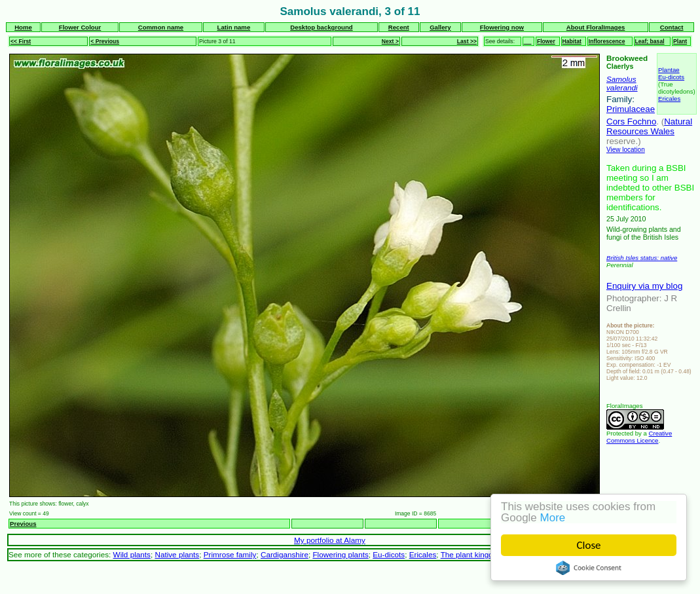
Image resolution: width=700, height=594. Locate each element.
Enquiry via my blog (644, 286)
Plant (680, 41)
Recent (399, 27)
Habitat (572, 41)
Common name (161, 27)
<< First (21, 41)
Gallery (440, 27)
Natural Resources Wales (649, 126)
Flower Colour (80, 27)
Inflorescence (607, 41)
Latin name (234, 27)
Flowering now (502, 27)
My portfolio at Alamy (330, 540)
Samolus (621, 79)
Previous (23, 524)
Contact (672, 27)
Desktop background (321, 27)
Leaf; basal (650, 41)
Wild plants (132, 554)
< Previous (105, 41)
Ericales (669, 99)
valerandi (622, 87)
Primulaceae (631, 109)
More (553, 518)
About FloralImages (596, 27)
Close (589, 545)
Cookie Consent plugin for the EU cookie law (589, 568)
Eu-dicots (671, 77)
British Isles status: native (642, 258)
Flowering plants (340, 554)
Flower (546, 41)
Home (23, 27)
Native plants (177, 554)
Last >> (467, 41)
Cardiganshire (285, 554)
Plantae (669, 70)
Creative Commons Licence (639, 437)
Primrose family (230, 554)
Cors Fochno (631, 121)
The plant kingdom (472, 554)
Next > (390, 41)
